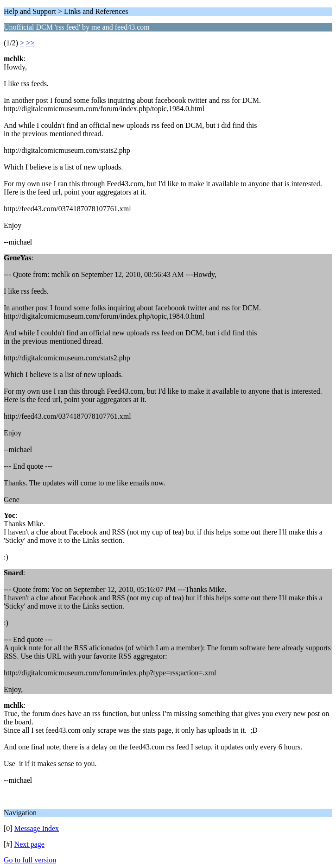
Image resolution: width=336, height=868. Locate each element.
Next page (29, 844)
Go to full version (30, 860)
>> (30, 43)
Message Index (37, 828)
